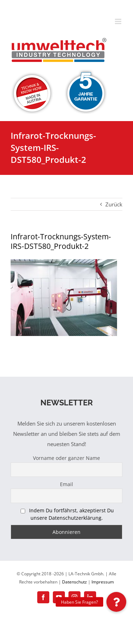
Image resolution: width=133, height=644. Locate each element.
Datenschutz (74, 582)
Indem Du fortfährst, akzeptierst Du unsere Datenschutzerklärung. (71, 514)
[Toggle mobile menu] (119, 21)
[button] (116, 602)
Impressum (103, 582)
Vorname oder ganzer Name (66, 458)
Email (66, 484)
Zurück (114, 204)
